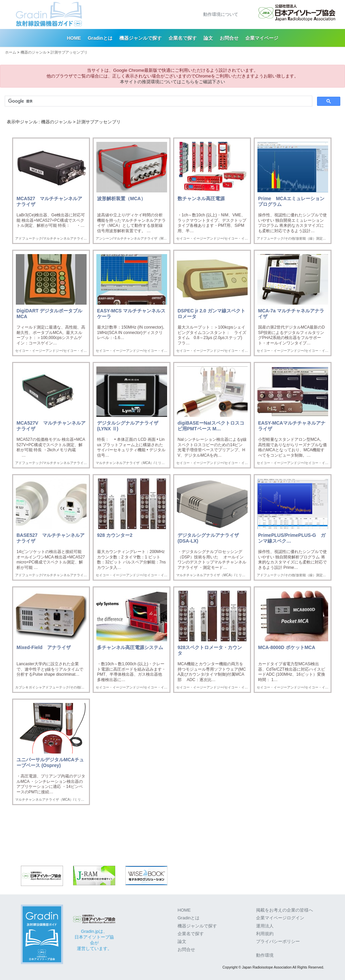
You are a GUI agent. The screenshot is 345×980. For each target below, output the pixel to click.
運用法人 (265, 926)
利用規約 (265, 934)
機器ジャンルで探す (140, 38)
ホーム (11, 52)
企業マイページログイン (280, 918)
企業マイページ (262, 38)
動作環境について (221, 14)
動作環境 (265, 955)
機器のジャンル (34, 52)
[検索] (158, 101)
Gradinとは (100, 38)
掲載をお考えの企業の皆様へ (285, 910)
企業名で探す (183, 38)
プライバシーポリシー (278, 941)
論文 (208, 38)
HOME (74, 38)
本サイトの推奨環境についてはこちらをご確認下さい (172, 82)
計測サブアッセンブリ (69, 52)
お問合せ (229, 38)
